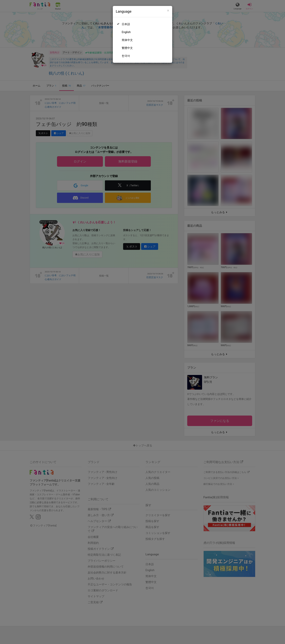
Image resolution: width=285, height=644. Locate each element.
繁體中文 (127, 48)
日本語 (126, 24)
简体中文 (127, 40)
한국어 (126, 56)
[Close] (168, 11)
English (126, 32)
